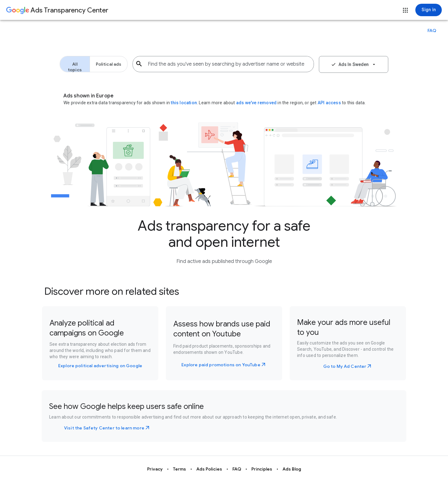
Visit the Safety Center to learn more (104, 428)
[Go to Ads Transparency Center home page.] (57, 11)
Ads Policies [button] (209, 469)
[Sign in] (429, 10)
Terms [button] (180, 469)
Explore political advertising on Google (100, 366)
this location (184, 103)
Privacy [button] (155, 469)
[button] (405, 10)
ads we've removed (257, 103)
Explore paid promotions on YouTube (221, 365)
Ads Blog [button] (292, 469)
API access (329, 103)
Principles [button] (262, 469)
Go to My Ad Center (345, 366)
